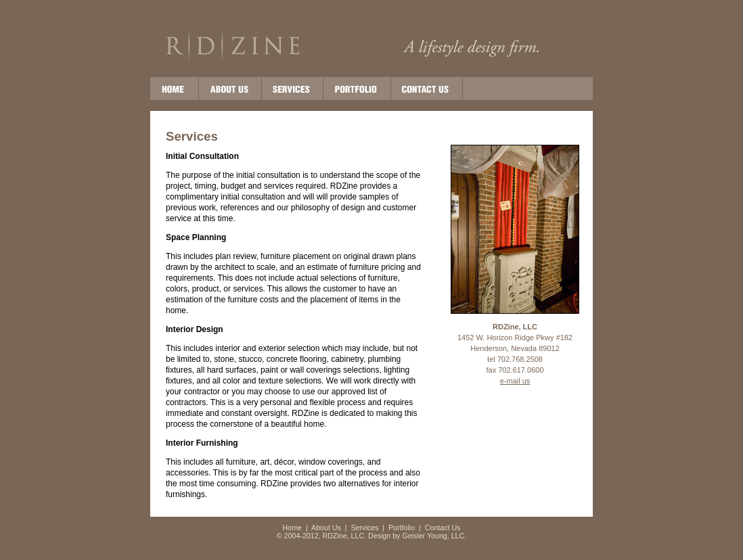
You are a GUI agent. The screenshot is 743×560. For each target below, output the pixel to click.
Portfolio (402, 528)
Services (365, 528)
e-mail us (515, 381)
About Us (326, 528)
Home (292, 528)
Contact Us (443, 528)
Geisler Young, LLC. (434, 536)
